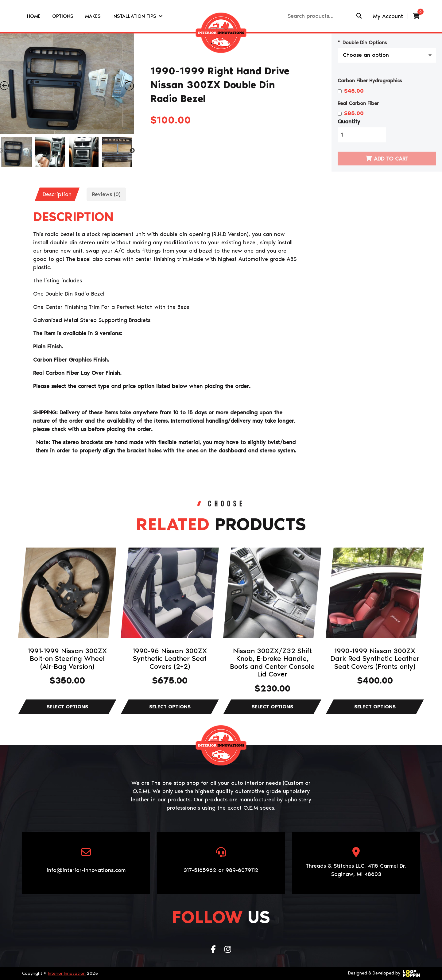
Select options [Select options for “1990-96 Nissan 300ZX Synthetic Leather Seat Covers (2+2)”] (170, 707)
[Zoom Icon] (67, 84)
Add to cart (391, 159)
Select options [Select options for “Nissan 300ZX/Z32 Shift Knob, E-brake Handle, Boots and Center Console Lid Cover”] (272, 707)
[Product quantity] (362, 135)
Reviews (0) (106, 194)
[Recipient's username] (321, 16)
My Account (388, 16)
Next (132, 151)
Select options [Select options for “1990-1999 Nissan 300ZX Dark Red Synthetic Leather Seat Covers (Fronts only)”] (375, 707)
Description (57, 194)
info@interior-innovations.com (86, 870)
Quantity (349, 122)
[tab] (57, 194)
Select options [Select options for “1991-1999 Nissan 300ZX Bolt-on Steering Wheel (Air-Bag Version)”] (67, 707)
